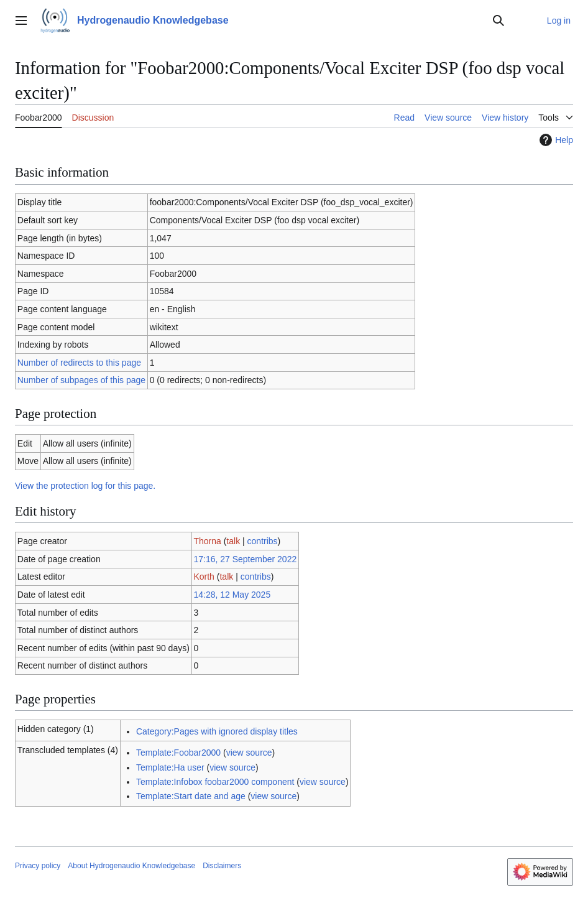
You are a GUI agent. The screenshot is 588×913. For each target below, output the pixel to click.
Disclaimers (222, 866)
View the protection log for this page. (85, 486)
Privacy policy (38, 866)
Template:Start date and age (191, 796)
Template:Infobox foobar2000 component (215, 782)
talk (233, 541)
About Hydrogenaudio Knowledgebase (131, 866)
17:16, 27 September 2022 (245, 559)
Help (555, 140)
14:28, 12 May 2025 (232, 595)
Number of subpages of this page (81, 380)
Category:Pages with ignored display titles (217, 731)
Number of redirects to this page (79, 363)
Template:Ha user (170, 767)
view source (249, 753)
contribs (263, 541)
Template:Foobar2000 (178, 753)
